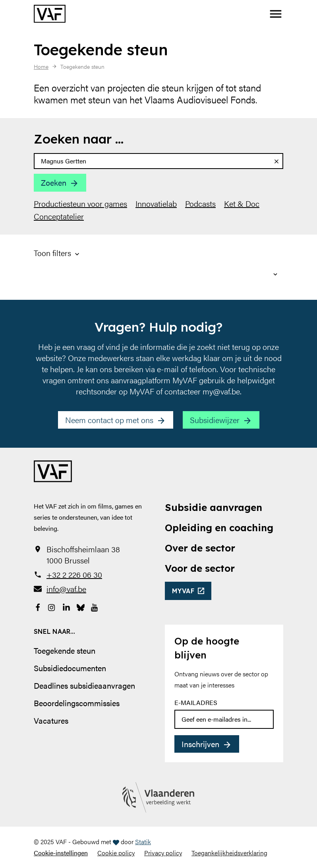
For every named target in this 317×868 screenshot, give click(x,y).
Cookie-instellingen (61, 853)
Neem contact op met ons (109, 420)
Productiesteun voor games (80, 204)
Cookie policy (116, 853)
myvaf (183, 591)
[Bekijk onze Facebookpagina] (38, 606)
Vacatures (51, 720)
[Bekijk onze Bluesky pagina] (81, 606)
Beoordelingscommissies (77, 703)
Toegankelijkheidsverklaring (229, 853)
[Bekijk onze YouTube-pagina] (95, 606)
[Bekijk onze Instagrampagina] (52, 606)
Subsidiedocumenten (70, 668)
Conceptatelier (59, 216)
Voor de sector (200, 568)
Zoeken (54, 182)
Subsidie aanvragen (214, 507)
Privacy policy (163, 853)
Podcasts (200, 204)
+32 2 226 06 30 (74, 575)
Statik (143, 842)
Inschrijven (200, 744)
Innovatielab (156, 204)
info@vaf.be (66, 589)
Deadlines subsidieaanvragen (84, 685)
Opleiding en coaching (219, 528)
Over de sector (200, 548)
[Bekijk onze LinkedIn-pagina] (66, 606)
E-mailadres (196, 702)
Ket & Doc (242, 204)
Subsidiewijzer (215, 420)
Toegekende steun (65, 650)
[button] (276, 14)
